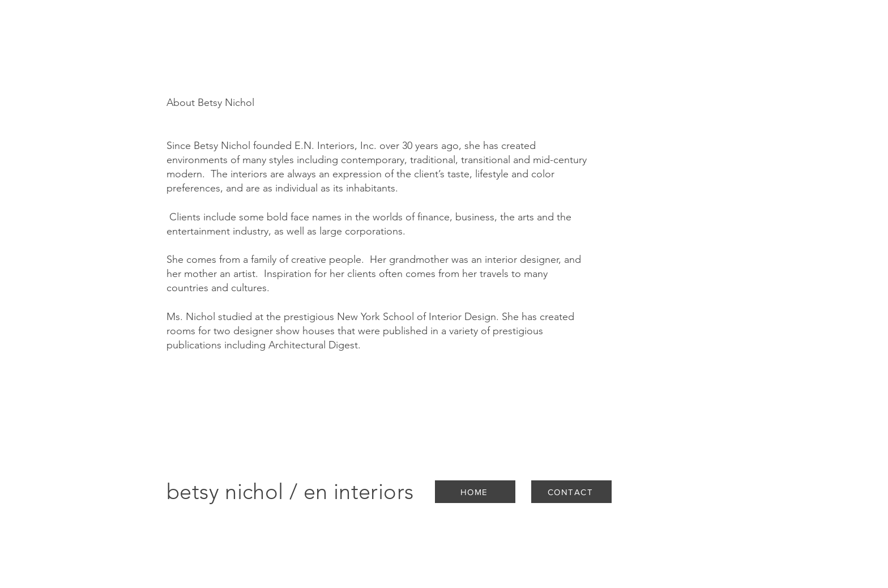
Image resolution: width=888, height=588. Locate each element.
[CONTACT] (571, 492)
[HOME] (475, 492)
